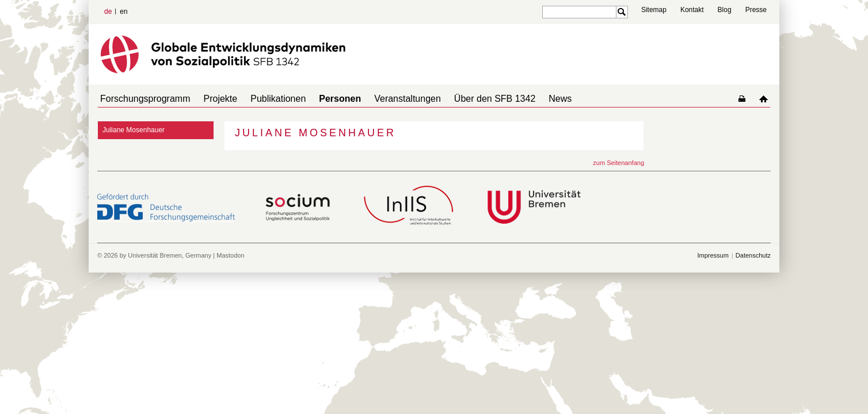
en (123, 11)
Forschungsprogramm (143, 99)
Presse (756, 10)
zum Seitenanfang (618, 163)
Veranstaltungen (387, 99)
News (530, 99)
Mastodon (230, 255)
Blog (725, 10)
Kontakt (692, 10)
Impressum (713, 255)
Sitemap (654, 10)
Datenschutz (753, 255)
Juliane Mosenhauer (134, 130)
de (108, 11)
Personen (324, 99)
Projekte (214, 99)
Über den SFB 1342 (469, 99)
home (766, 99)
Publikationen (267, 99)
